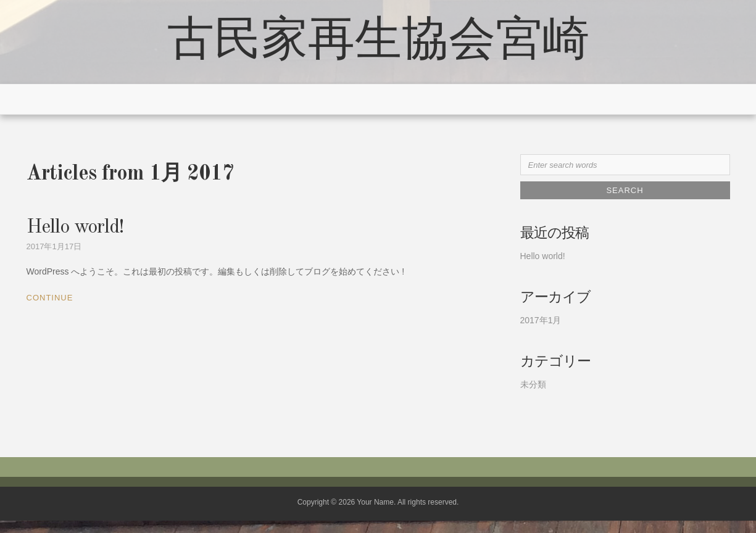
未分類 (533, 384)
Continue (50, 298)
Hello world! (75, 228)
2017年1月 (541, 320)
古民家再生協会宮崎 (378, 42)
